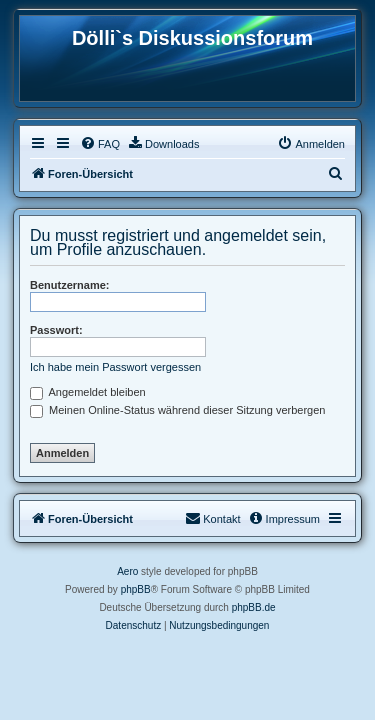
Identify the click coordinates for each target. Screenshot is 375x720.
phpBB (136, 589)
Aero (127, 571)
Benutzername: (69, 285)
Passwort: (56, 330)
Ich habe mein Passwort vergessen (115, 367)
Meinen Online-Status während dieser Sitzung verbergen (177, 410)
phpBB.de (254, 607)
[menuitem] (100, 144)
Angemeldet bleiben (88, 392)
